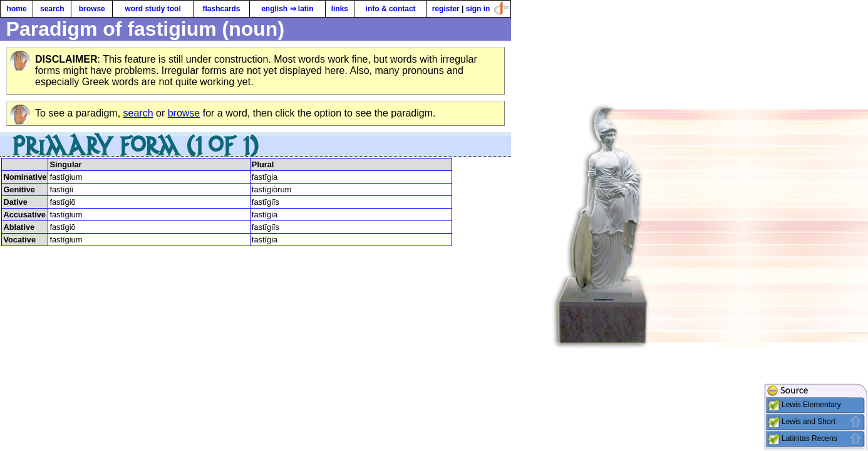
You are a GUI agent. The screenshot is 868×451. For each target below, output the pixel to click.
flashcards (221, 9)
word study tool (152, 9)
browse (92, 9)
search (52, 9)
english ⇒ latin (287, 9)
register (446, 9)
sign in (478, 9)
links (340, 9)
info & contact (391, 9)
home (17, 9)
